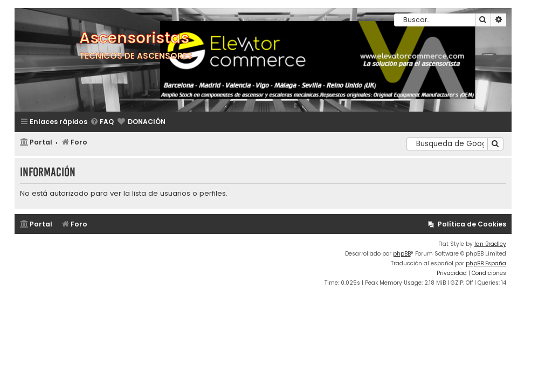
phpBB (402, 254)
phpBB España (486, 263)
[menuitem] (102, 122)
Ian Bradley (490, 244)
